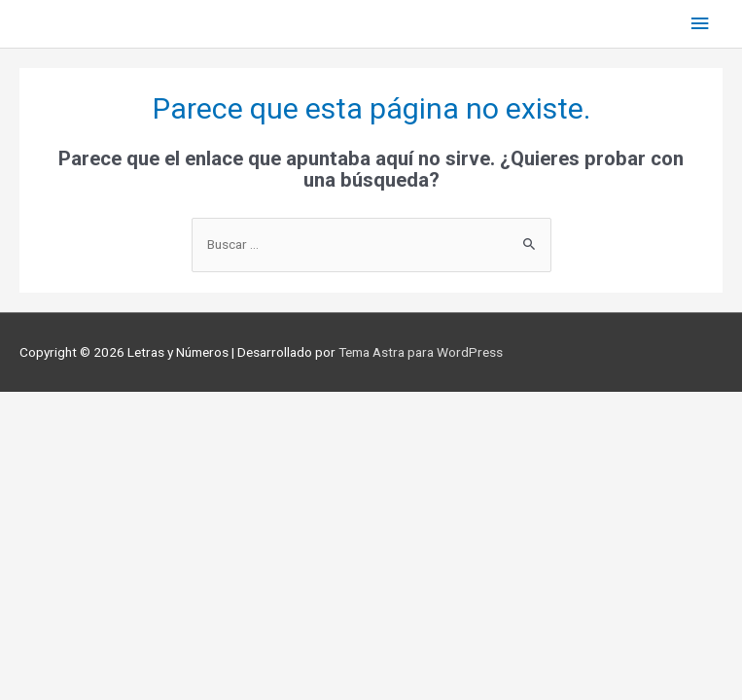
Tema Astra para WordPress (421, 352)
